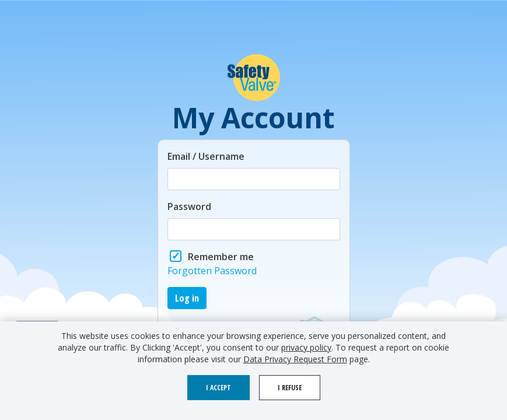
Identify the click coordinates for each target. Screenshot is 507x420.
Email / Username (206, 156)
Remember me (221, 257)
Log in (187, 298)
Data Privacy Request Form (295, 359)
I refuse (290, 388)
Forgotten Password (212, 271)
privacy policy (306, 347)
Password (189, 206)
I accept (218, 388)
